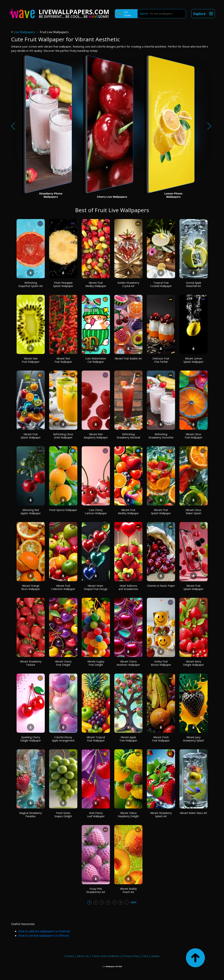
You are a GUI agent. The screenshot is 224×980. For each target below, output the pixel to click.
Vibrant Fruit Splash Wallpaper (31, 436)
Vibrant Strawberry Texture (31, 663)
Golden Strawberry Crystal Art (128, 284)
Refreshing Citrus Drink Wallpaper (63, 436)
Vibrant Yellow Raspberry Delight (128, 815)
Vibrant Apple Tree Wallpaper (128, 739)
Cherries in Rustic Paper (161, 586)
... (127, 902)
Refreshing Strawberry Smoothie (161, 436)
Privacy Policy (131, 956)
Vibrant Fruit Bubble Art (128, 358)
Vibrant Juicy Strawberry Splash (193, 739)
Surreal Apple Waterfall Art (194, 284)
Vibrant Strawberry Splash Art (161, 815)
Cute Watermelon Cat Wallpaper (96, 360)
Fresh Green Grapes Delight (63, 815)
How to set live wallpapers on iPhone (44, 936)
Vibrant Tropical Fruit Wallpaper (96, 739)
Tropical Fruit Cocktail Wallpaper (161, 284)
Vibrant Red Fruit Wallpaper (63, 360)
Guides (155, 956)
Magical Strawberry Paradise (31, 815)
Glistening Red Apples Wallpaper (31, 512)
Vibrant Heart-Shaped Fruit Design (96, 587)
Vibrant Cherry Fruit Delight (63, 663)
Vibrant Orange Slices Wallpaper (31, 587)
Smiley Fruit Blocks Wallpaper (161, 663)
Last (134, 902)
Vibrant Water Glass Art (193, 813)
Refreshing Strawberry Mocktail (128, 436)
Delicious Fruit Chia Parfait (161, 360)
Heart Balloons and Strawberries (128, 587)
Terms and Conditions (106, 956)
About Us (83, 956)
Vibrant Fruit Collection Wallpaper (63, 587)
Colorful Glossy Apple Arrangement (63, 739)
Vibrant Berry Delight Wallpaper (193, 663)
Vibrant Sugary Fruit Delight (96, 663)
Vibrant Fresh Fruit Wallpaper (161, 739)
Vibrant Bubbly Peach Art (128, 890)
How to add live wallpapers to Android (44, 931)
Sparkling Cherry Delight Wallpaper (31, 739)
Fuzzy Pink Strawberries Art (96, 890)
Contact (69, 956)
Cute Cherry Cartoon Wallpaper (96, 512)
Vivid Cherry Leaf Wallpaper (96, 815)
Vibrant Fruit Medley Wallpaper (96, 284)
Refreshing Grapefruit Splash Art (31, 284)
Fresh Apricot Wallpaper (63, 510)
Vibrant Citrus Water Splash (193, 512)
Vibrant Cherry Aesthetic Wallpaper (128, 663)
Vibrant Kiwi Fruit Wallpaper (31, 360)
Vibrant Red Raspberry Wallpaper (96, 436)
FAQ (145, 956)
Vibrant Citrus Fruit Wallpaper (194, 436)
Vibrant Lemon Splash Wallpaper (193, 360)
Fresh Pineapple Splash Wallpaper (63, 284)
